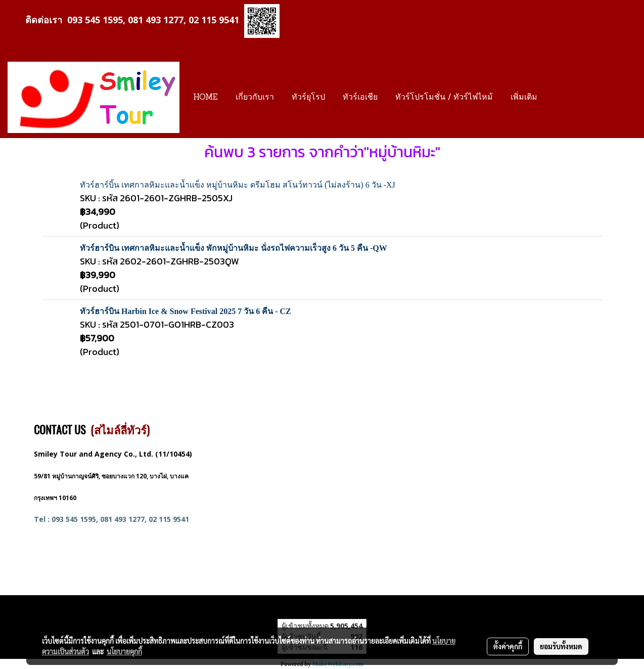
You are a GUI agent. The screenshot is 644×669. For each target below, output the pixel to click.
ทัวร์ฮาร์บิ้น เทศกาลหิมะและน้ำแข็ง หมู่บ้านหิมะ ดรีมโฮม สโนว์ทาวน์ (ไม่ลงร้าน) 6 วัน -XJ (238, 185)
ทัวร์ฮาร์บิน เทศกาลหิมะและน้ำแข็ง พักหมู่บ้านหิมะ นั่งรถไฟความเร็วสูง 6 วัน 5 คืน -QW (234, 248)
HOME (205, 98)
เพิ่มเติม (524, 98)
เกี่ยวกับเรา (255, 98)
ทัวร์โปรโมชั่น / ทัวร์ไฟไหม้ (444, 98)
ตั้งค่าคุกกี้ (508, 646)
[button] (555, 98)
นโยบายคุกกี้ (124, 651)
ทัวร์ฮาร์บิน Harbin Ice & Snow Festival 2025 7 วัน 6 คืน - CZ (186, 311)
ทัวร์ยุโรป (308, 98)
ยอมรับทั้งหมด (561, 646)
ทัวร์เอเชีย (360, 98)
